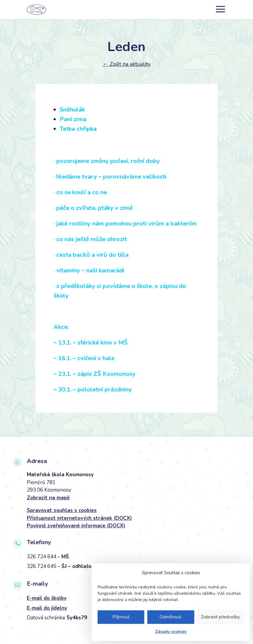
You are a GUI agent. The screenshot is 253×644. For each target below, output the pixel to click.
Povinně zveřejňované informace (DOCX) (76, 526)
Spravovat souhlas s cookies (62, 510)
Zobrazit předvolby (220, 617)
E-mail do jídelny (47, 608)
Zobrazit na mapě (48, 498)
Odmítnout (171, 617)
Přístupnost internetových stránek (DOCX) (79, 518)
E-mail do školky (47, 598)
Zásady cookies (171, 632)
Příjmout (121, 617)
